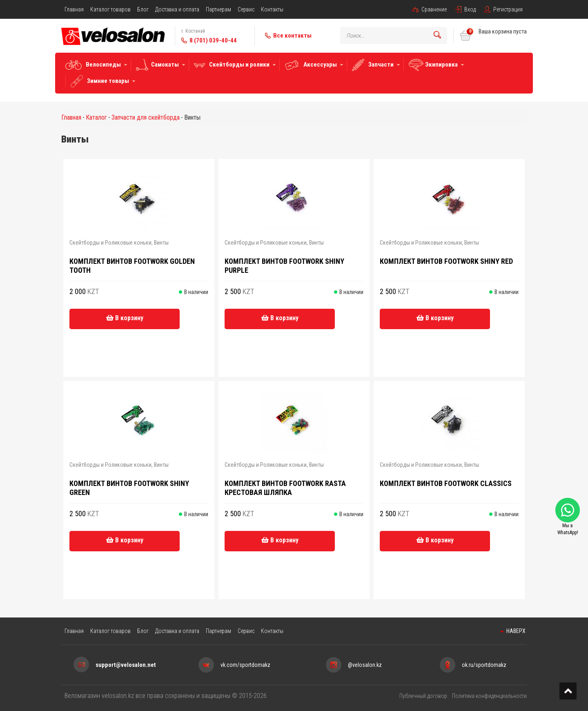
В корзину (125, 318)
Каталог (96, 117)
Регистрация (508, 9)
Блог (143, 9)
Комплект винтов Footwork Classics (446, 483)
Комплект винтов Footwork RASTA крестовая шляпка (285, 488)
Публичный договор (423, 696)
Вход (470, 9)
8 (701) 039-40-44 (213, 40)
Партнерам (218, 9)
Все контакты (292, 36)
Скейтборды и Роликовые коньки (110, 243)
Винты (161, 243)
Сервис (246, 9)
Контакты (272, 9)
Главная (74, 9)
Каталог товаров (110, 9)
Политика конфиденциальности (489, 696)
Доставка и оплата (177, 9)
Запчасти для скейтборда (146, 117)
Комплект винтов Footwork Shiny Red (446, 261)
